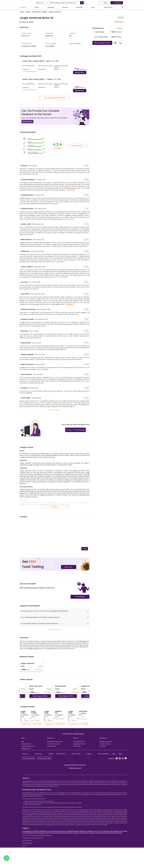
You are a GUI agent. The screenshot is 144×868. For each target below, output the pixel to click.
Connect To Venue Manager (75, 464)
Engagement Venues (79, 778)
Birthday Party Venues (106, 776)
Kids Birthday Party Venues (55, 776)
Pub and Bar (77, 780)
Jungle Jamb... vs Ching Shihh (78, 758)
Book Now (80, 106)
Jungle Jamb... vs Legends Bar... (55, 758)
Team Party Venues (79, 776)
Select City (50, 3)
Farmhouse (103, 780)
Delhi (23, 776)
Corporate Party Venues (28, 780)
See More (55, 541)
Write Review (27, 156)
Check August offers (40, 730)
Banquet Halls (51, 780)
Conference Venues (105, 778)
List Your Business (29, 792)
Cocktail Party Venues (54, 778)
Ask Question (80, 631)
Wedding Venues (26, 778)
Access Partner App (44, 792)
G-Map (85, 583)
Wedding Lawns (26, 782)
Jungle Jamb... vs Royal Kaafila (31, 758)
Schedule (69, 601)
